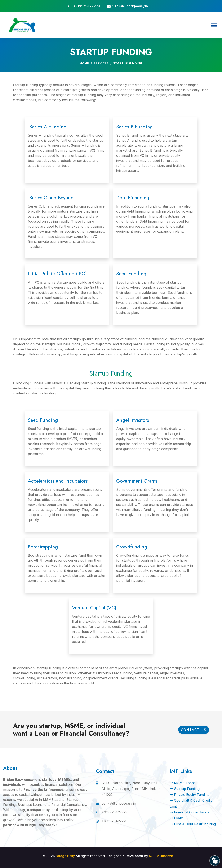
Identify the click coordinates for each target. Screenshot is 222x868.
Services (101, 63)
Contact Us (194, 730)
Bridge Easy (65, 856)
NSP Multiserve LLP (164, 856)
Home (84, 63)
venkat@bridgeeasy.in (130, 6)
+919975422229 (86, 6)
